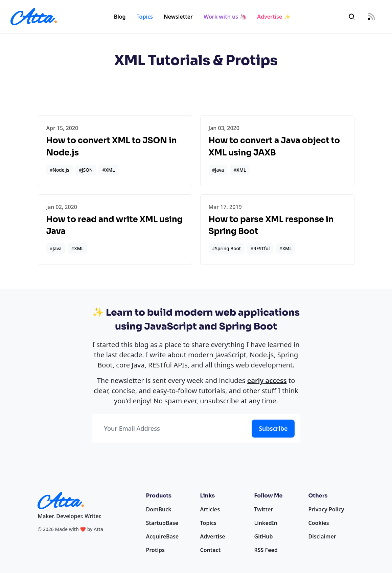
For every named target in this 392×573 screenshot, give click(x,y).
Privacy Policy (326, 509)
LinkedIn (266, 523)
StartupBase (162, 523)
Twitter (264, 509)
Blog (120, 17)
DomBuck (159, 509)
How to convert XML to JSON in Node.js (112, 147)
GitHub (264, 536)
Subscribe (273, 428)
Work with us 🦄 (225, 17)
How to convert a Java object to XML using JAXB (274, 147)
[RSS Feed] (371, 17)
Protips (155, 550)
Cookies (319, 523)
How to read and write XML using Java (114, 226)
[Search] (352, 17)
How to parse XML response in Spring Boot (271, 226)
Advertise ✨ (274, 17)
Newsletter (178, 17)
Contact (211, 550)
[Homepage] (34, 17)
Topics (145, 17)
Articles (210, 509)
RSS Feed (266, 550)
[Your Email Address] (171, 429)
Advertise (213, 536)
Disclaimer (322, 536)
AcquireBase (163, 536)
